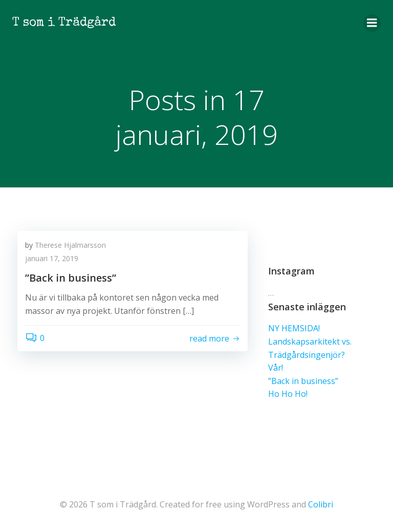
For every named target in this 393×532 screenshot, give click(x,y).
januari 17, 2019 (52, 258)
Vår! (276, 368)
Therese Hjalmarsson (70, 245)
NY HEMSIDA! (294, 328)
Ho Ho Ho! (288, 394)
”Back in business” (303, 381)
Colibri (321, 504)
